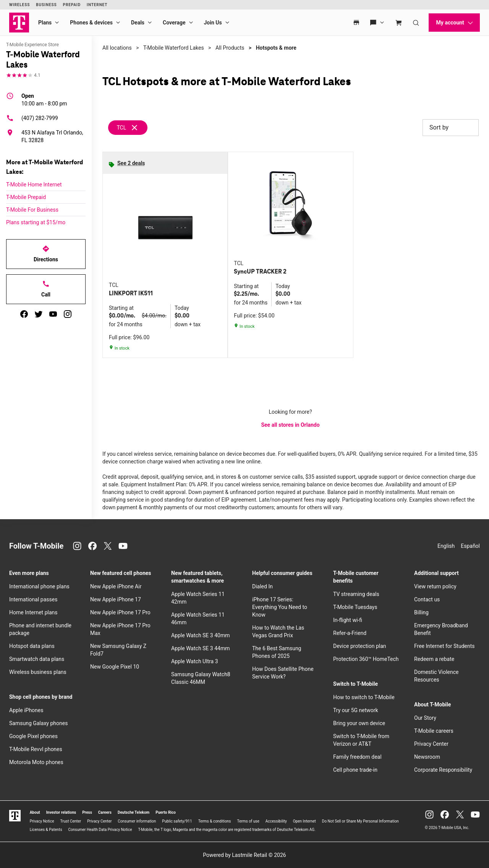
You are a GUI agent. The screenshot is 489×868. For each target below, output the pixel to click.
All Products (230, 48)
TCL (121, 128)
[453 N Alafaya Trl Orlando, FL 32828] (46, 136)
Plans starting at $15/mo (36, 222)
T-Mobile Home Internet (34, 185)
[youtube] (53, 314)
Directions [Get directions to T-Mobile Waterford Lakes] (46, 254)
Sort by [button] (451, 128)
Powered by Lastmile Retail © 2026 (244, 855)
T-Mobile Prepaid (26, 197)
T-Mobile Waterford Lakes (174, 48)
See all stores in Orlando (290, 425)
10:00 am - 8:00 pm (44, 99)
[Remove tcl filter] (128, 128)
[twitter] (39, 314)
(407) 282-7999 (32, 118)
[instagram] (68, 314)
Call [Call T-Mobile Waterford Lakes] (46, 289)
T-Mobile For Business (32, 210)
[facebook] (24, 314)
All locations (117, 48)
